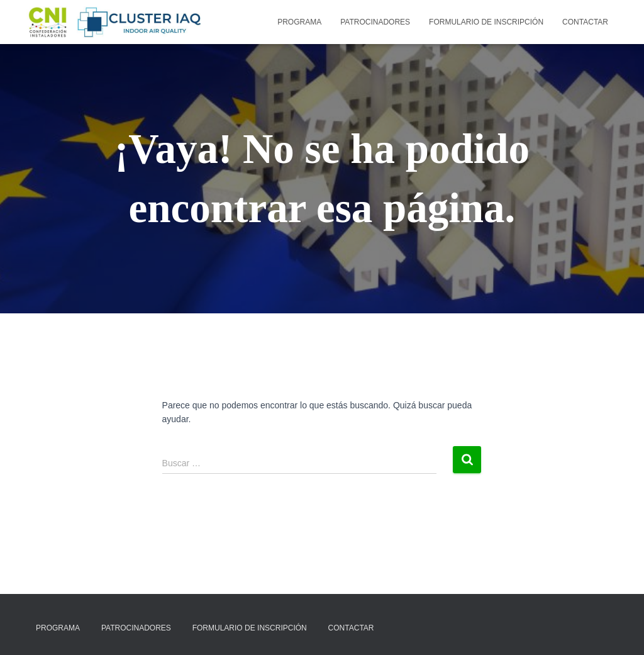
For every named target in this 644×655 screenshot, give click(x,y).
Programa (299, 22)
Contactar (585, 22)
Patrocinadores (375, 22)
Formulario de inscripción (486, 22)
